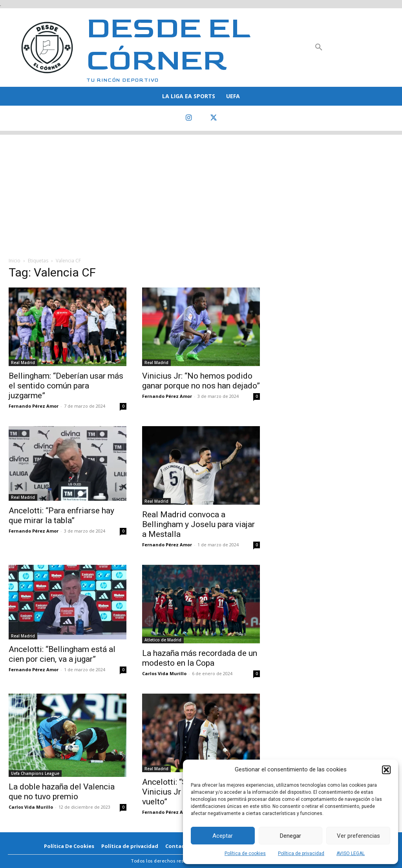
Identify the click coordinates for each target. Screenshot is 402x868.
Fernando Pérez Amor (34, 406)
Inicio (15, 261)
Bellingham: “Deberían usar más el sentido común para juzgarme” (66, 386)
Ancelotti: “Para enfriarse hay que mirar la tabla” (61, 515)
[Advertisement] (201, 190)
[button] (386, 770)
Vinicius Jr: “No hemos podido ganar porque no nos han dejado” (201, 381)
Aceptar (223, 836)
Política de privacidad (301, 853)
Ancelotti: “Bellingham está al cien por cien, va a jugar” (62, 654)
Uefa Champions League (35, 773)
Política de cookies (245, 853)
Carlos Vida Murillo (164, 673)
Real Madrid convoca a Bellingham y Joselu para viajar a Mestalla (198, 524)
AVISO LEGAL (351, 853)
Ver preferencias (358, 836)
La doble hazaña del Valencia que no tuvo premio (62, 792)
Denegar (291, 836)
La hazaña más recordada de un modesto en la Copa (200, 658)
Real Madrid (23, 363)
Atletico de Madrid (163, 640)
